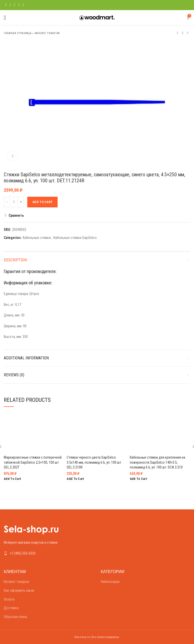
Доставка (11, 608)
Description (15, 260)
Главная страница (18, 33)
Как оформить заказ (19, 590)
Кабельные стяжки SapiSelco (75, 238)
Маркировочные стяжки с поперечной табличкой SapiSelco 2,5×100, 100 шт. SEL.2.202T (33, 462)
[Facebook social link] (6, 5)
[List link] (48, 553)
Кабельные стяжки (37, 238)
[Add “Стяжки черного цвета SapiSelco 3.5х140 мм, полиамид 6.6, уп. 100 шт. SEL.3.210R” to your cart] (75, 479)
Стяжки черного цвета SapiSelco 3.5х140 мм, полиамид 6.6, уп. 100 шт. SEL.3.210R (94, 462)
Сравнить (16, 215)
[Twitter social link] (10, 5)
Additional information (26, 358)
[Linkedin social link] (19, 5)
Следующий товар (188, 33)
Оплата (9, 599)
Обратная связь (16, 617)
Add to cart (42, 202)
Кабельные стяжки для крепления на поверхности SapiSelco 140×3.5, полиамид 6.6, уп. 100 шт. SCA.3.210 (157, 462)
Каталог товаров (47, 33)
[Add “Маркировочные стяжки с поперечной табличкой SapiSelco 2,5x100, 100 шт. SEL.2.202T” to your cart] (12, 479)
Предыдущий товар (178, 33)
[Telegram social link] (23, 5)
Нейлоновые (110, 582)
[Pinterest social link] (15, 5)
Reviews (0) (14, 375)
